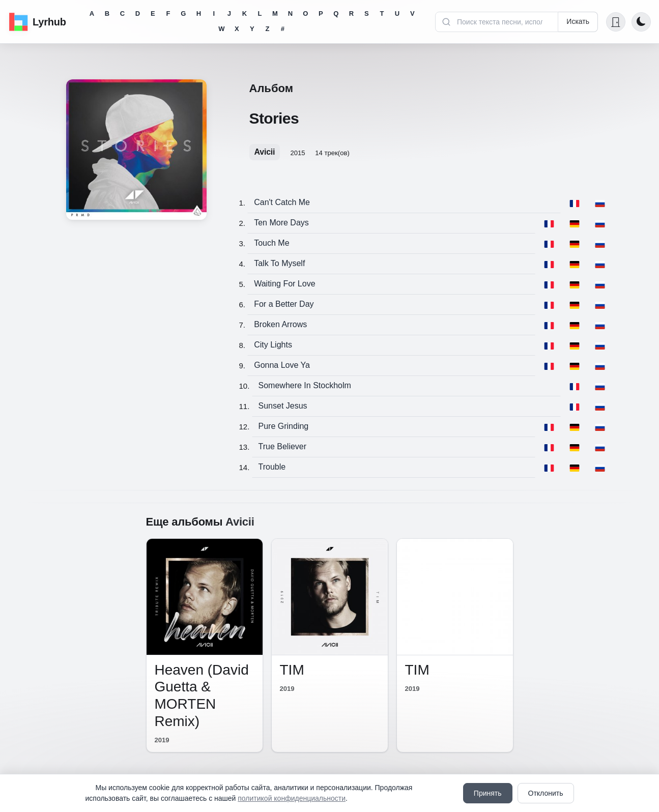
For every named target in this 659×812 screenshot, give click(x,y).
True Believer (283, 446)
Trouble (272, 467)
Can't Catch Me (282, 202)
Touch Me (271, 243)
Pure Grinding (284, 426)
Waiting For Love (284, 284)
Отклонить (546, 793)
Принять (488, 793)
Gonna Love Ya (282, 365)
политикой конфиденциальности (292, 798)
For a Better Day (284, 304)
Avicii (265, 152)
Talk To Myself (279, 263)
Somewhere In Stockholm (305, 385)
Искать (578, 21)
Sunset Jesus (283, 406)
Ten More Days (281, 223)
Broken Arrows (280, 324)
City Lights (273, 345)
